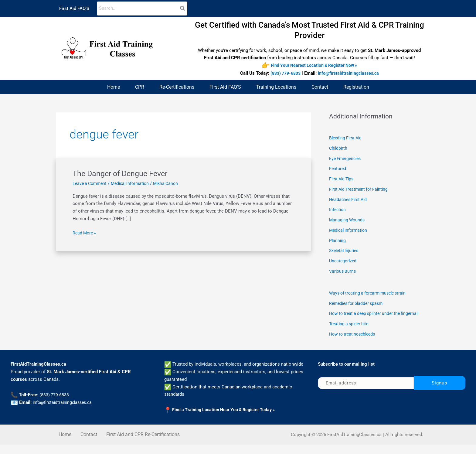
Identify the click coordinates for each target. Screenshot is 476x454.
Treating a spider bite (350, 333)
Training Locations (276, 87)
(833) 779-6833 (284, 73)
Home (114, 87)
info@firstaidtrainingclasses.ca (350, 73)
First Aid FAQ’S (74, 9)
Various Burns (343, 271)
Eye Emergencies (347, 159)
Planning (338, 241)
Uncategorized (344, 261)
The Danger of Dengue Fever (122, 174)
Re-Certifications (177, 87)
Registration (356, 87)
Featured (338, 169)
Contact (320, 87)
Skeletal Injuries (345, 251)
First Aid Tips (343, 179)
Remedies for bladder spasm (358, 303)
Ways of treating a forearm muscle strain (371, 293)
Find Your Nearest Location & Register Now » (314, 66)
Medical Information (134, 184)
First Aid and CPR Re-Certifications (143, 444)
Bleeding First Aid (347, 138)
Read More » (85, 233)
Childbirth (339, 148)
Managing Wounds (348, 220)
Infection (338, 210)
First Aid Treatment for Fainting (361, 189)
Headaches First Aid (350, 200)
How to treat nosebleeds (354, 343)
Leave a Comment (91, 184)
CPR (140, 87)
